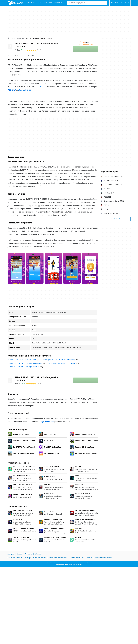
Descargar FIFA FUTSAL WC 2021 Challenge (59, 360)
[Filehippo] (15, 3)
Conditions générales (15, 558)
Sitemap (38, 554)
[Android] (13, 38)
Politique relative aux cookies (36, 558)
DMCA (90, 558)
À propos (11, 554)
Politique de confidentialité (58, 558)
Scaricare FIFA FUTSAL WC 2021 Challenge (23, 360)
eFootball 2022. (25, 90)
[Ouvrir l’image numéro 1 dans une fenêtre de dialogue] (35, 268)
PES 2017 (12, 90)
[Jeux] (18, 38)
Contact (20, 554)
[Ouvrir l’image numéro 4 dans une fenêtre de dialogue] (91, 268)
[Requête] (87, 3)
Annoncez (29, 554)
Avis (40, 3)
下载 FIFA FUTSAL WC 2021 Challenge (61, 363)
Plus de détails (115, 219)
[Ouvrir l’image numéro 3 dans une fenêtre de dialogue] (72, 268)
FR (127, 3)
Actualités (32, 3)
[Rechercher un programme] (103, 3)
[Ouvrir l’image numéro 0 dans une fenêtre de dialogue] (16, 268)
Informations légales (77, 558)
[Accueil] (8, 38)
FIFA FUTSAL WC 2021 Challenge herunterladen (25, 363)
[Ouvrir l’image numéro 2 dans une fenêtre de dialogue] (53, 268)
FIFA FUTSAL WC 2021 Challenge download (23, 367)
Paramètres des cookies (103, 558)
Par (17, 50)
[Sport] (23, 38)
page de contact (47, 422)
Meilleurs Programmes (53, 3)
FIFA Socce (41, 87)
